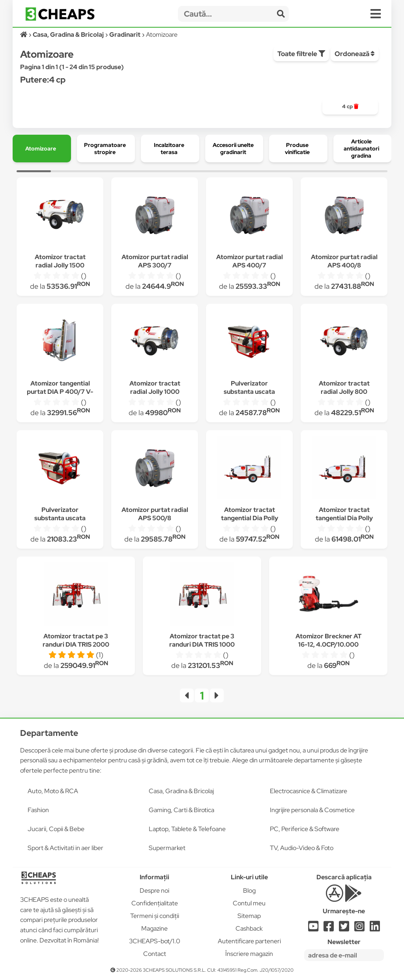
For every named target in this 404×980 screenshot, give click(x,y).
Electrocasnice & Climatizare (309, 791)
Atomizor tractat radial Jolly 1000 (155, 387)
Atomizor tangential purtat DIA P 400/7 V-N (60, 392)
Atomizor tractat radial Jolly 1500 (60, 261)
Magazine (154, 928)
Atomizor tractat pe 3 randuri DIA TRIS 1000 (202, 640)
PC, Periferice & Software (305, 829)
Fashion (38, 810)
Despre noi (154, 891)
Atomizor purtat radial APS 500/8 (155, 514)
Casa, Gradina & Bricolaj (181, 791)
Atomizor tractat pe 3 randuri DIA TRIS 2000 (76, 640)
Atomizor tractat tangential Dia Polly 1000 (344, 518)
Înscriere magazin (249, 954)
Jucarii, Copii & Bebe (56, 829)
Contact (155, 954)
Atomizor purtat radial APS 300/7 (155, 261)
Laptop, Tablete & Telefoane (187, 829)
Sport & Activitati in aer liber (65, 848)
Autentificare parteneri (249, 941)
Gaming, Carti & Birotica (181, 810)
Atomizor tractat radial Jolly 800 (344, 387)
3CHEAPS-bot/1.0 (155, 941)
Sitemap (249, 916)
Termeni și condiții (155, 916)
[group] (350, 107)
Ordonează (355, 54)
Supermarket (167, 848)
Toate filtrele (301, 54)
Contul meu (249, 903)
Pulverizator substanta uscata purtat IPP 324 (249, 392)
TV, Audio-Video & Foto (302, 848)
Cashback (249, 928)
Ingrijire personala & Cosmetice (312, 810)
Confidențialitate (155, 903)
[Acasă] (24, 35)
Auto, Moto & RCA (53, 791)
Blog (249, 891)
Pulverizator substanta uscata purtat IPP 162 (60, 518)
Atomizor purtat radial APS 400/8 (344, 261)
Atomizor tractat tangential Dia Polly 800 (250, 518)
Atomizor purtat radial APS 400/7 (250, 261)
